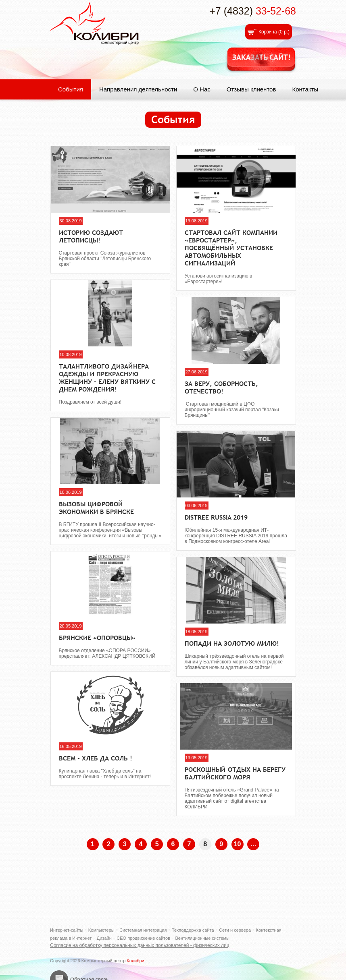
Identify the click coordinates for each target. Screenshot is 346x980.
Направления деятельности (138, 89)
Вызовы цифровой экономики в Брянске (96, 508)
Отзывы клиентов (251, 89)
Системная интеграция (143, 930)
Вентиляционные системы (202, 938)
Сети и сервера (235, 930)
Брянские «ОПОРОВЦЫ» (97, 638)
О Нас (202, 89)
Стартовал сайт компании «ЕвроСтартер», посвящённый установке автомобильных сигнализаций (231, 248)
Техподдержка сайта (193, 930)
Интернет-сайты (67, 930)
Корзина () (274, 32)
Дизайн (104, 938)
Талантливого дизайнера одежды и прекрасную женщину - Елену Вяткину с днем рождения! (107, 378)
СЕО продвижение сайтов (143, 938)
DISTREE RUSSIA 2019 (216, 517)
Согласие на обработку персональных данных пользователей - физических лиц (140, 945)
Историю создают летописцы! (91, 236)
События (71, 89)
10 (238, 844)
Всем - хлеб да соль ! (96, 758)
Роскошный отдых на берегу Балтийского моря (235, 773)
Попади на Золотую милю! (232, 643)
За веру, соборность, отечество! (221, 387)
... (253, 844)
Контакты (305, 89)
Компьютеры (101, 930)
